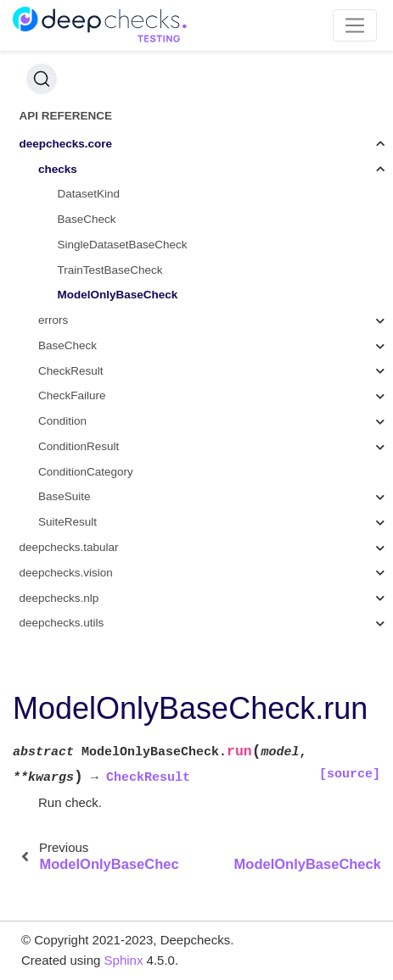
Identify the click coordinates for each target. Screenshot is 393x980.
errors (53, 320)
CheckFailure (72, 395)
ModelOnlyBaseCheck (118, 295)
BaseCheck (87, 219)
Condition (62, 421)
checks (58, 169)
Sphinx (124, 960)
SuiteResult (67, 522)
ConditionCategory (86, 472)
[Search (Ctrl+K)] (42, 79)
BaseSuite (65, 496)
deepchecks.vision (66, 573)
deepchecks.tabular (69, 547)
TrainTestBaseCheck (110, 270)
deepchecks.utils (62, 623)
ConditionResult (79, 446)
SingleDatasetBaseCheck (123, 245)
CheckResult (71, 371)
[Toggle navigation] (355, 25)
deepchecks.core (66, 144)
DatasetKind (89, 194)
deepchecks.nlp (59, 598)
